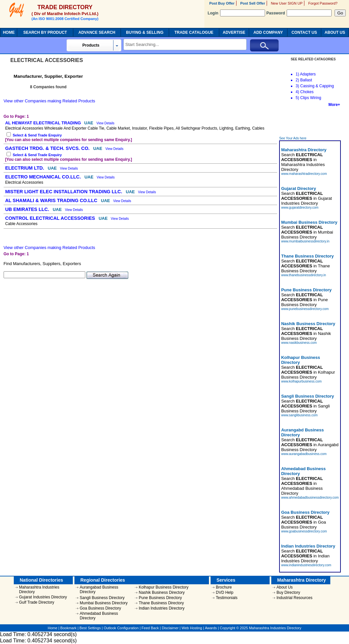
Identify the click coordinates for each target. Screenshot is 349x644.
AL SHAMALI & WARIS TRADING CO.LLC (52, 200)
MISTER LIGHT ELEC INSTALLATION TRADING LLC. (64, 192)
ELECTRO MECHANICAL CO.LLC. (44, 177)
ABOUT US (335, 32)
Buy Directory (288, 592)
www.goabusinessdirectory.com (304, 531)
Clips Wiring (311, 98)
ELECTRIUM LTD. (25, 168)
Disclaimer (170, 628)
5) (297, 98)
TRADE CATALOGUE (194, 32)
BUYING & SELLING (145, 32)
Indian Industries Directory (162, 608)
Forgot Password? (323, 3)
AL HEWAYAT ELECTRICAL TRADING (44, 123)
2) (297, 80)
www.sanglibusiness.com (299, 415)
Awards (211, 628)
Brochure (224, 587)
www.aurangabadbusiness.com (304, 454)
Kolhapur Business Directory (164, 587)
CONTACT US (304, 32)
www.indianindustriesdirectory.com (306, 565)
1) (297, 74)
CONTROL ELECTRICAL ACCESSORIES (51, 218)
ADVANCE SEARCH (97, 32)
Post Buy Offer (222, 3)
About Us (285, 587)
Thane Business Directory (161, 603)
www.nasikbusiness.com (299, 343)
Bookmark (69, 628)
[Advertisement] (310, 122)
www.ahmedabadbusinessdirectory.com (310, 498)
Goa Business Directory (100, 608)
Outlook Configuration (121, 628)
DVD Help (225, 592)
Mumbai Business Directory (104, 603)
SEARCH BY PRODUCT (45, 32)
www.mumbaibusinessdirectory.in (305, 241)
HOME (9, 32)
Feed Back (150, 628)
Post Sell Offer (253, 3)
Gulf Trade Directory (37, 602)
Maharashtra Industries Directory (39, 590)
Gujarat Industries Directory (43, 597)
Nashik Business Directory (162, 592)
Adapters (308, 74)
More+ (334, 105)
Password (299, 13)
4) (297, 92)
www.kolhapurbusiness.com (301, 381)
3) (297, 86)
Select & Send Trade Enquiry (37, 135)
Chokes (307, 92)
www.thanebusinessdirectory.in (304, 275)
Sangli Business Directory (102, 598)
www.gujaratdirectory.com (300, 208)
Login (236, 13)
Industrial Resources (294, 598)
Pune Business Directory (160, 598)
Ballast (306, 80)
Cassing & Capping (317, 86)
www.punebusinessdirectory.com (305, 309)
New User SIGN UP (287, 3)
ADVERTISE (234, 32)
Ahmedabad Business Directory (99, 616)
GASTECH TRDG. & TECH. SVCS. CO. (48, 148)
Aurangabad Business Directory (99, 590)
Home (53, 628)
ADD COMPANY (268, 32)
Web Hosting (192, 628)
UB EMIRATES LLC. (28, 209)
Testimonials (227, 598)
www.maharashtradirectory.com (304, 174)
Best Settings (90, 628)
